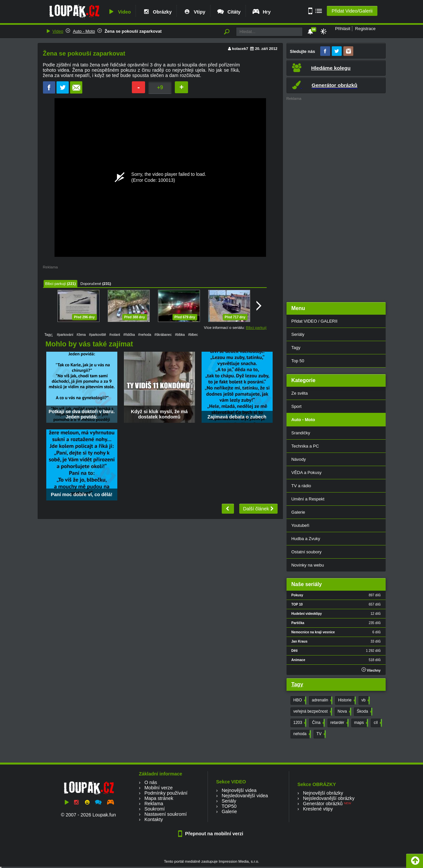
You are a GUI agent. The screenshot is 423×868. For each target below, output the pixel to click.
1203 (299, 723)
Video (119, 12)
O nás (151, 782)
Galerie (298, 512)
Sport (297, 406)
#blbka (180, 335)
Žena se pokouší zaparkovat (133, 31)
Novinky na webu (308, 565)
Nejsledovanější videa (245, 796)
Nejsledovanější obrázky (329, 798)
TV (321, 734)
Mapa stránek (159, 798)
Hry (261, 12)
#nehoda (145, 335)
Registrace (365, 29)
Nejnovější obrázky (323, 793)
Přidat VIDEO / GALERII (315, 321)
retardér (339, 723)
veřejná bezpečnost (312, 712)
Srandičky (301, 433)
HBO (299, 700)
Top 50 (298, 361)
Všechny (371, 670)
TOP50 (229, 806)
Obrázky (157, 12)
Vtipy (194, 12)
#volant (115, 335)
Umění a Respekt (308, 499)
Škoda (364, 712)
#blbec (193, 335)
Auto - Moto (84, 31)
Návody (299, 459)
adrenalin (322, 700)
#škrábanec (163, 335)
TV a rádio (301, 486)
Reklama (154, 804)
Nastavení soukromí (166, 814)
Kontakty (154, 819)
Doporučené (91, 284)
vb (365, 700)
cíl (377, 723)
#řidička (129, 335)
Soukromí (155, 809)
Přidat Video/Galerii (352, 11)
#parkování (65, 335)
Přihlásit (343, 29)
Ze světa (300, 393)
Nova (344, 712)
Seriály (298, 334)
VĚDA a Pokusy (307, 473)
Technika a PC (305, 446)
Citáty (229, 12)
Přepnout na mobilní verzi (211, 834)
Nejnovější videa (239, 790)
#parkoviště (97, 335)
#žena (81, 335)
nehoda (302, 734)
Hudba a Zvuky (306, 539)
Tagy (296, 348)
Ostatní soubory (307, 552)
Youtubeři (300, 525)
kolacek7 (240, 49)
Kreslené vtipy (318, 809)
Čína (318, 723)
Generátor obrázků (323, 804)
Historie (346, 700)
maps (361, 723)
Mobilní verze (159, 788)
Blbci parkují (56, 284)
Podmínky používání (166, 793)
